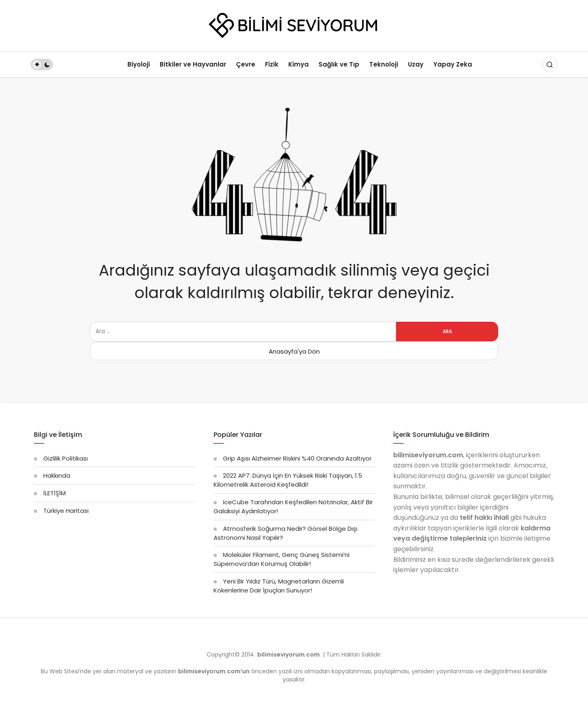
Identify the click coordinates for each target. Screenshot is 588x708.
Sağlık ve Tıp (339, 64)
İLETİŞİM (55, 493)
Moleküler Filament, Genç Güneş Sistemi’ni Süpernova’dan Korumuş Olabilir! (282, 559)
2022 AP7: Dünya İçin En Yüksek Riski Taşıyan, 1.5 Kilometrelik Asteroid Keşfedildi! (288, 480)
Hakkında (57, 475)
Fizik (272, 64)
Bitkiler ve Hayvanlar (193, 64)
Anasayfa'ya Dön (294, 351)
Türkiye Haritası (66, 511)
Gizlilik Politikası (66, 458)
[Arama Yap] (550, 65)
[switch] (42, 65)
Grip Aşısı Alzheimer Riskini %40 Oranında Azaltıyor (297, 458)
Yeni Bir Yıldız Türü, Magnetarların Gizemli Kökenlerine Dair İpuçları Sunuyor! (279, 586)
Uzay (416, 64)
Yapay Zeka (453, 64)
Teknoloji (384, 64)
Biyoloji (139, 64)
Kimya (298, 64)
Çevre (246, 64)
